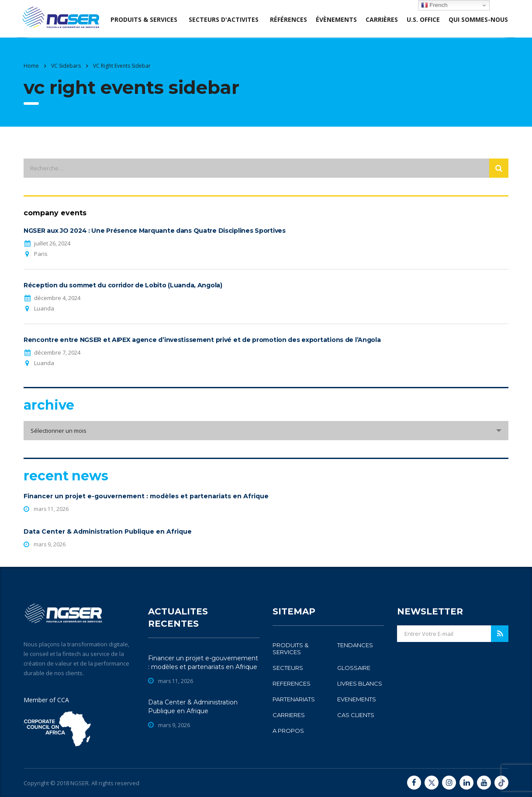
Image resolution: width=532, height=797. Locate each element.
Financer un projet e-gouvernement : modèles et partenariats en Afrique (146, 496)
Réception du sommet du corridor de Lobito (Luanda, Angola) (123, 285)
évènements (336, 19)
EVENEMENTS (357, 699)
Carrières (382, 19)
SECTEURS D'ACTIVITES (224, 19)
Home (31, 66)
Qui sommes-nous (478, 19)
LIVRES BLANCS (360, 683)
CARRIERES (289, 715)
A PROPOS (288, 731)
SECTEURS (288, 668)
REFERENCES (292, 683)
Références (288, 19)
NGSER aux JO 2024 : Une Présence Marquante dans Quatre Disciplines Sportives (155, 231)
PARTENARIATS (294, 699)
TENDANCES (355, 645)
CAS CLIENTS (356, 715)
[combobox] (266, 431)
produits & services (144, 19)
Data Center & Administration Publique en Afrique (108, 531)
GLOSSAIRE (354, 668)
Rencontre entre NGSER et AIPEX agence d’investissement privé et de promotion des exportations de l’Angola (202, 340)
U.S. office (423, 19)
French (434, 5)
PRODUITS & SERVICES (290, 649)
